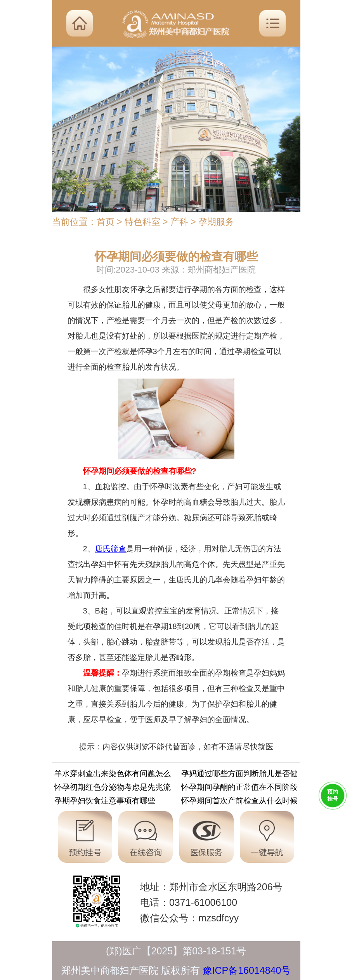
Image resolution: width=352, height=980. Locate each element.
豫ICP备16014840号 (247, 970)
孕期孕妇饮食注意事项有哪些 (105, 802)
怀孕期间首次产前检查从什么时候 (239, 802)
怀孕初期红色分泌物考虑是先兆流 (113, 788)
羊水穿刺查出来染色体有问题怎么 (113, 775)
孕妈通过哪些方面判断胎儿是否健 (239, 775)
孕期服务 (216, 222)
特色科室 (142, 222)
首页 (106, 222)
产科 (179, 222)
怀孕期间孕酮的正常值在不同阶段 (239, 788)
